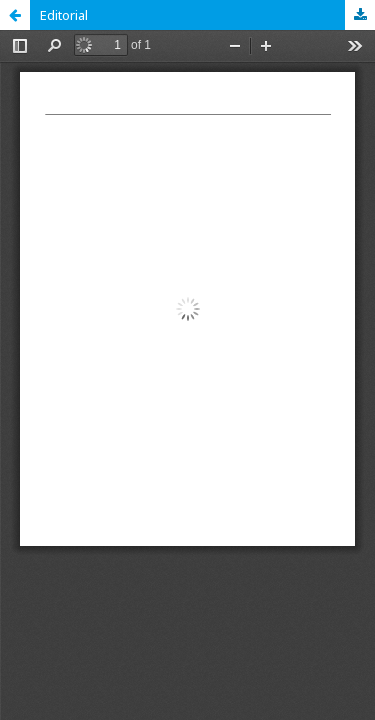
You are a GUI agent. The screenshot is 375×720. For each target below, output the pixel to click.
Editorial (64, 15)
